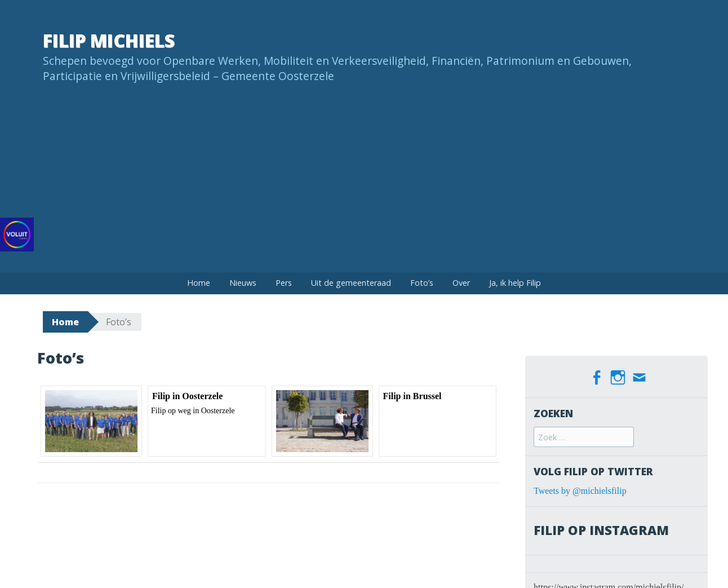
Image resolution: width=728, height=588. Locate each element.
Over (461, 283)
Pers (284, 283)
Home (199, 283)
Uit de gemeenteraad (351, 283)
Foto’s (422, 283)
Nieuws (243, 283)
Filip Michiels (109, 40)
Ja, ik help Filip (515, 283)
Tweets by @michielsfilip (580, 489)
